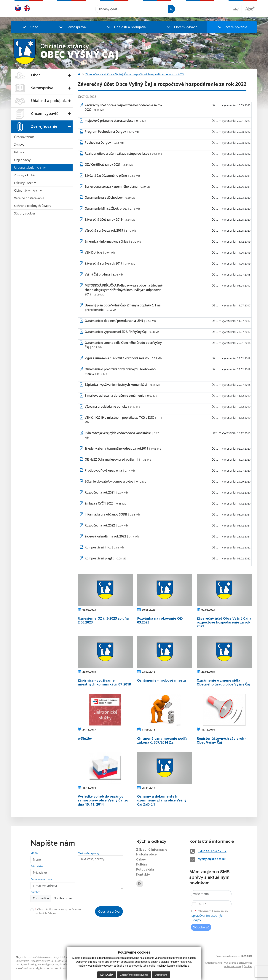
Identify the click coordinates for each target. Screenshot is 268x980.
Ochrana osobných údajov (33, 206)
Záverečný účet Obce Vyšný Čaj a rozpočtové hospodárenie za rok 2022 (135, 74)
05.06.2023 (89, 610)
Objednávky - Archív (28, 190)
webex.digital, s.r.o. (48, 964)
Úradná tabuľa (24, 137)
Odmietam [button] (161, 975)
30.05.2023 (149, 610)
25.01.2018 (208, 672)
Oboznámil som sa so (58, 911)
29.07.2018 (89, 672)
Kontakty (143, 875)
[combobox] (199, 904)
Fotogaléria (145, 870)
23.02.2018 (149, 672)
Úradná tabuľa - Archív (30, 168)
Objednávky (22, 160)
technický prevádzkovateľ (65, 968)
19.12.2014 (208, 730)
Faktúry (19, 152)
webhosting (30, 964)
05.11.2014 (149, 788)
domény (64, 964)
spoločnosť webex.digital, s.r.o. (32, 968)
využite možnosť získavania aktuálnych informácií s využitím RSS (52, 957)
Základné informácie (152, 850)
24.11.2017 (89, 730)
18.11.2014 (89, 788)
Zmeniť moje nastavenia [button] (134, 975)
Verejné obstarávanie (29, 198)
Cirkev (141, 860)
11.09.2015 (149, 730)
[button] (29, 27)
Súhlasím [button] (107, 975)
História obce (146, 855)
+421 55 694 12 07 (212, 851)
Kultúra (142, 865)
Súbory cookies (25, 213)
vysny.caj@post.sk (212, 859)
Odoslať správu (109, 911)
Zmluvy (19, 145)
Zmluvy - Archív (25, 175)
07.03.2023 (208, 610)
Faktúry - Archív (25, 183)
